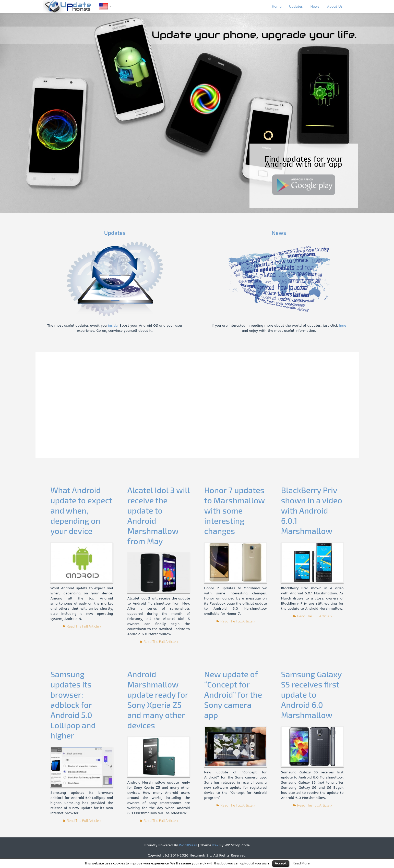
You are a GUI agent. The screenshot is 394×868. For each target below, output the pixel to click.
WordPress (187, 845)
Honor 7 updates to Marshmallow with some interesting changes (234, 510)
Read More (301, 863)
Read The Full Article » (84, 626)
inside (113, 325)
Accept (281, 863)
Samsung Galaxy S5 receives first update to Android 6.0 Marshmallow (311, 694)
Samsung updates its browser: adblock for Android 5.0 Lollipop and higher (73, 705)
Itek (215, 845)
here (342, 325)
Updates (296, 6)
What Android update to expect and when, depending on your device (81, 510)
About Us (335, 6)
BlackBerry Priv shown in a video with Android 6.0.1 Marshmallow (311, 510)
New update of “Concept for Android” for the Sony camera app (233, 694)
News (315, 6)
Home (277, 6)
